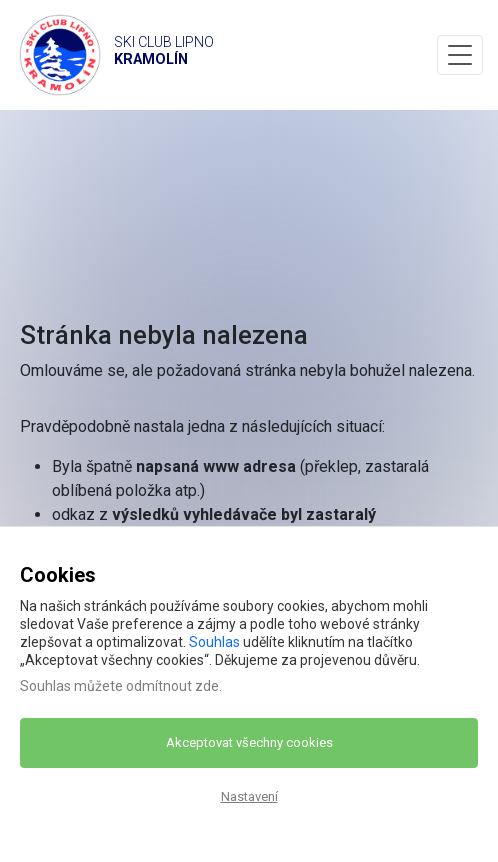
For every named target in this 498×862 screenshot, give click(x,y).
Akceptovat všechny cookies (249, 742)
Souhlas (214, 642)
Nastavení (249, 796)
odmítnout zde (172, 686)
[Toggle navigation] (460, 55)
